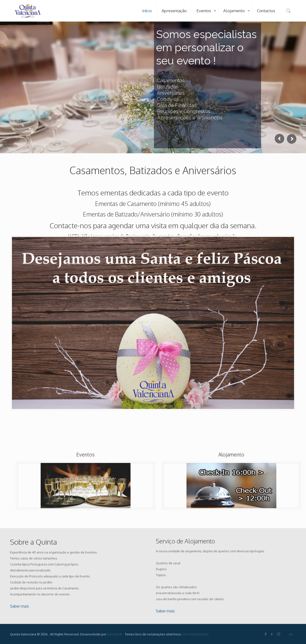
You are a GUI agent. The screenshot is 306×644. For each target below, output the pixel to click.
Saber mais (19, 606)
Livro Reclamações (195, 634)
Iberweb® (115, 634)
